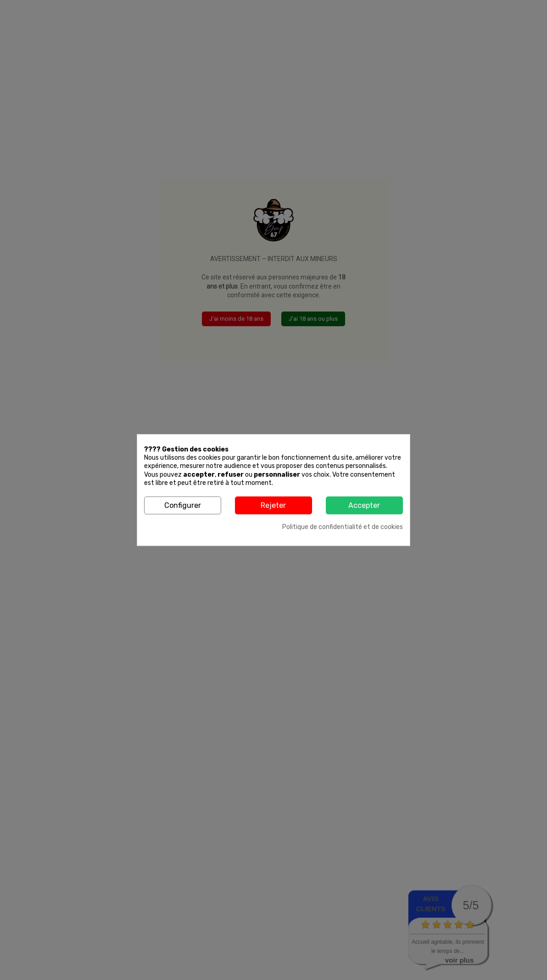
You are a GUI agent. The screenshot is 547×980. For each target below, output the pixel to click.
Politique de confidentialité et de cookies (343, 527)
